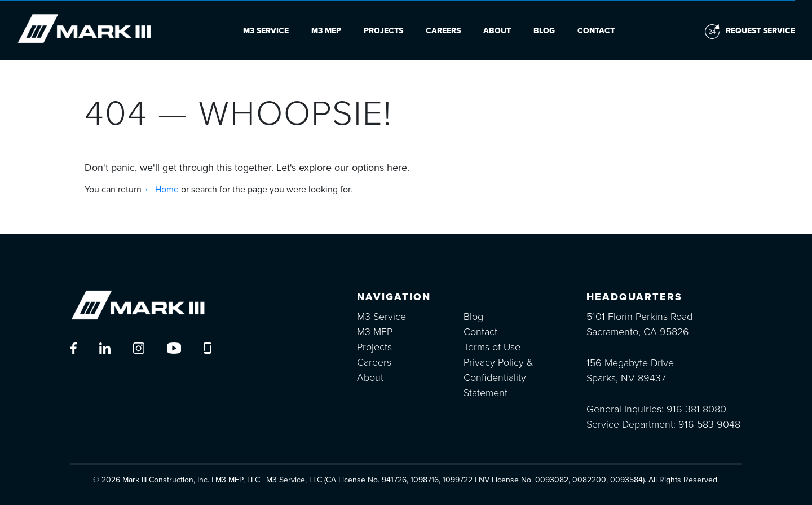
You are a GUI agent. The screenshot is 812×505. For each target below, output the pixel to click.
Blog (544, 31)
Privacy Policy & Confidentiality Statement (498, 377)
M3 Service (266, 31)
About (497, 31)
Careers (443, 31)
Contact (596, 31)
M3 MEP (326, 31)
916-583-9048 (709, 424)
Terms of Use (492, 347)
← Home (161, 190)
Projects (383, 31)
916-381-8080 (696, 409)
